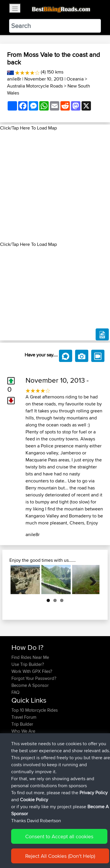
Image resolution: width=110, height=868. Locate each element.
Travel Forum (24, 717)
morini (18, 770)
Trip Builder (22, 724)
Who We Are (23, 731)
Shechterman (24, 763)
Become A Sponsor (30, 685)
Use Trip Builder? (28, 664)
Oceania (75, 79)
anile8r (14, 79)
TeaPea (19, 784)
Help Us (19, 745)
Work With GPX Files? (32, 671)
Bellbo (18, 791)
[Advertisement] (55, 186)
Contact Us (22, 738)
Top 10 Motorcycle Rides (35, 710)
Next (91, 580)
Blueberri (21, 798)
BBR (56, 763)
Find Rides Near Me (30, 657)
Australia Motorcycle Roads (35, 86)
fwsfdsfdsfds (24, 777)
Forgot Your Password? (34, 678)
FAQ (15, 692)
